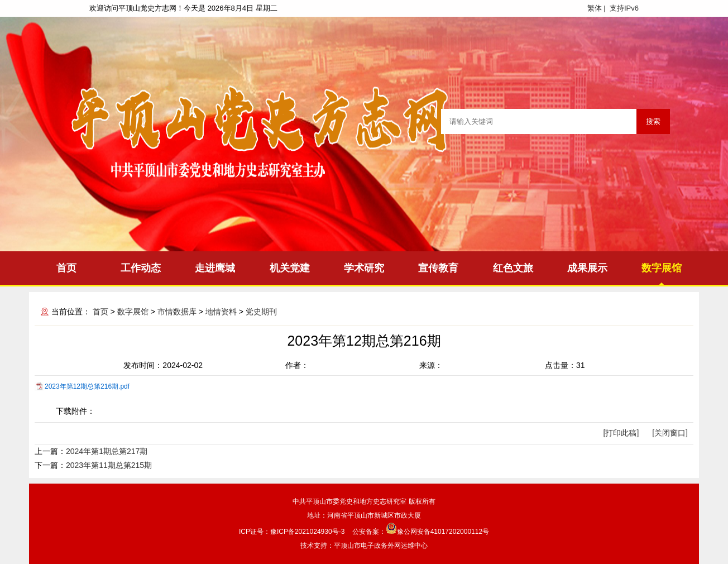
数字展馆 (662, 268)
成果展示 (587, 268)
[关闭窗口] (670, 433)
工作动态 (141, 268)
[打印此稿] (621, 433)
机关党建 (290, 268)
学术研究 (364, 268)
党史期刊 (261, 312)
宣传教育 (438, 268)
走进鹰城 (215, 268)
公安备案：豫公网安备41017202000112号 (421, 532)
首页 (66, 268)
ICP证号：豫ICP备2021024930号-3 (292, 532)
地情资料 (221, 312)
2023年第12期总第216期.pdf (87, 386)
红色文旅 (513, 268)
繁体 (595, 8)
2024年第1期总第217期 (107, 451)
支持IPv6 (624, 8)
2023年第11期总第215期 (109, 465)
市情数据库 (177, 312)
